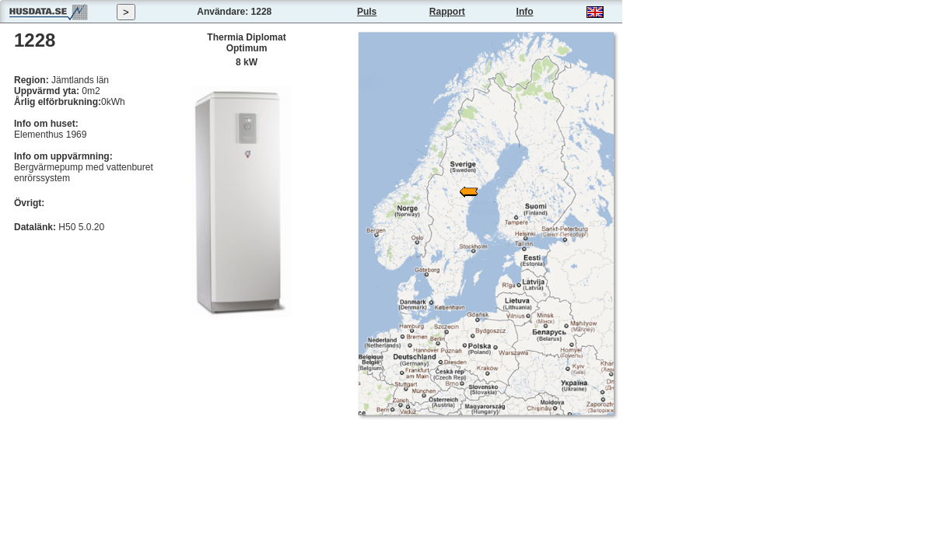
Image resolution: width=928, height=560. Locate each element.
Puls (367, 12)
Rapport (447, 12)
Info (525, 12)
